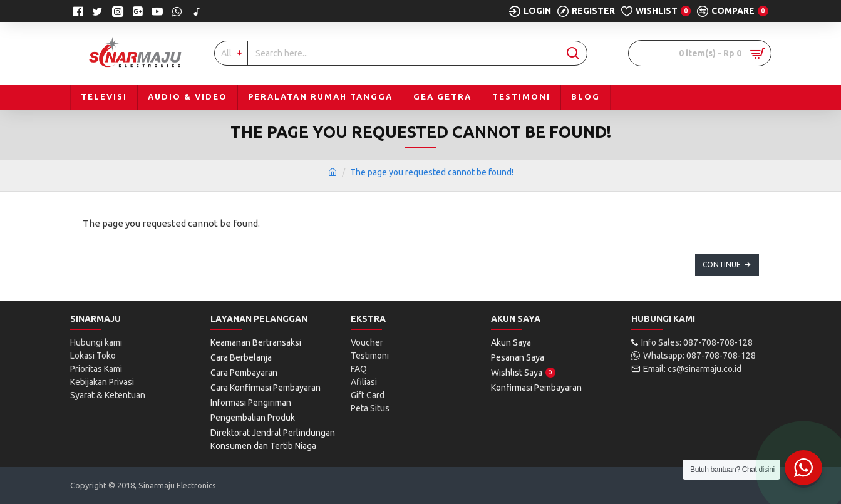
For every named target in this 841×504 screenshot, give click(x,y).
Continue (722, 265)
